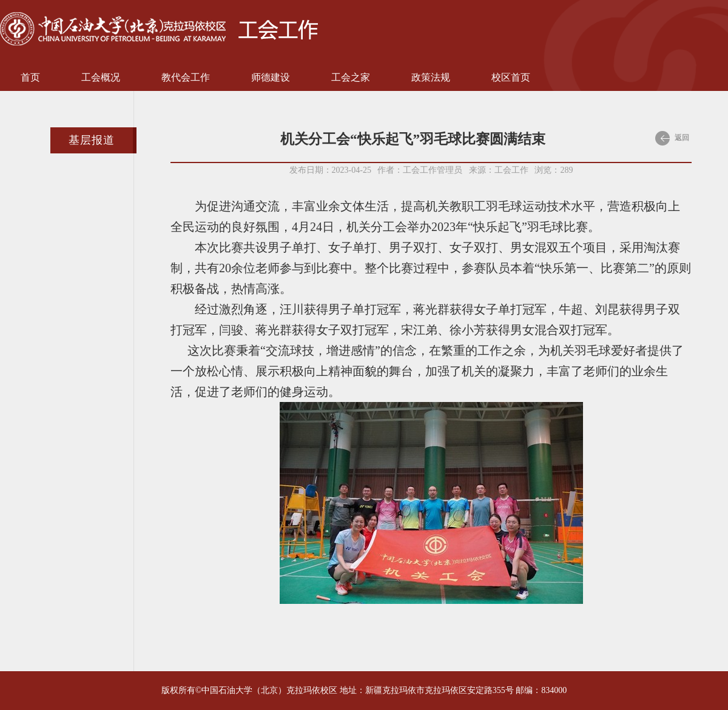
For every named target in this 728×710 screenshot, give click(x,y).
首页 (30, 77)
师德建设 (271, 77)
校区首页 (511, 77)
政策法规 (431, 77)
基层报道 (92, 140)
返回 (672, 138)
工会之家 (351, 77)
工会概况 (101, 77)
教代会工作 (186, 77)
